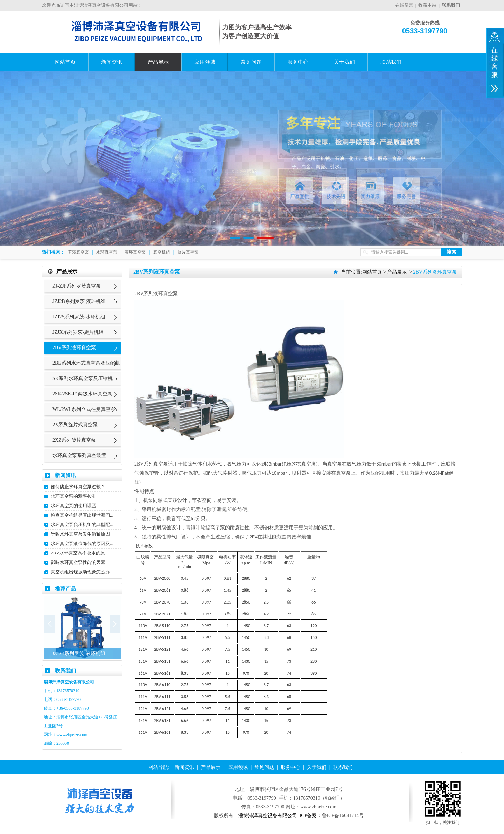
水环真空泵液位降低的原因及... (82, 543)
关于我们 (344, 62)
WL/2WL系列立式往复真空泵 (84, 409)
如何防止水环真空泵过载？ (78, 487)
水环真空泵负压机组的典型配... (82, 525)
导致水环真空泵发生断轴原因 (80, 534)
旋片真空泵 (188, 252)
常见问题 (251, 62)
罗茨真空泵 (78, 252)
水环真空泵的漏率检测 (73, 496)
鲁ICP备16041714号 (343, 816)
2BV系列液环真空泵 (74, 348)
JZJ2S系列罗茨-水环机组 (79, 317)
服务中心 (298, 62)
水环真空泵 (107, 252)
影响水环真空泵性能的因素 (78, 562)
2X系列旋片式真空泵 (75, 425)
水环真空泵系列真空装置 (79, 456)
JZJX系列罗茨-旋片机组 (78, 332)
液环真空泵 (135, 252)
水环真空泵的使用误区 (73, 506)
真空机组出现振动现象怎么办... (82, 572)
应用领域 (205, 62)
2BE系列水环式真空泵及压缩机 (86, 363)
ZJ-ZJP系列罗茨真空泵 (77, 286)
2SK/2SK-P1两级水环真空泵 (82, 394)
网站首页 (65, 62)
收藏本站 (427, 5)
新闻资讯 (112, 62)
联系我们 (391, 62)
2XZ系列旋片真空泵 (74, 440)
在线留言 (404, 5)
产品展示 (158, 62)
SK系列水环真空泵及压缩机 (83, 378)
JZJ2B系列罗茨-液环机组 (79, 301)
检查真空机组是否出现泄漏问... (82, 515)
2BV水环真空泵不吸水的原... (79, 553)
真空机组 (162, 252)
